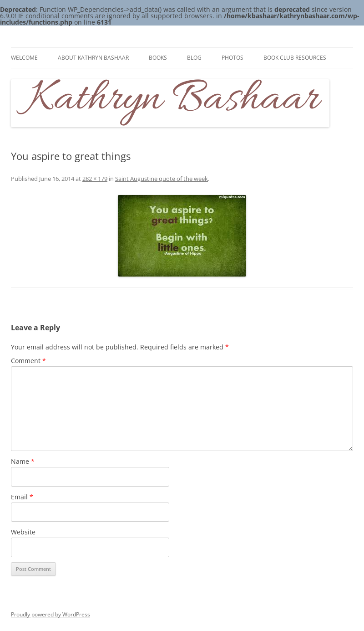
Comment (28, 361)
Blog (194, 58)
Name (23, 461)
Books (158, 58)
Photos (233, 58)
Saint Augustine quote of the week (162, 179)
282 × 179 (95, 179)
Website (23, 532)
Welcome (24, 58)
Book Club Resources (295, 58)
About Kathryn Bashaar (93, 58)
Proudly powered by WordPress (51, 614)
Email (22, 497)
